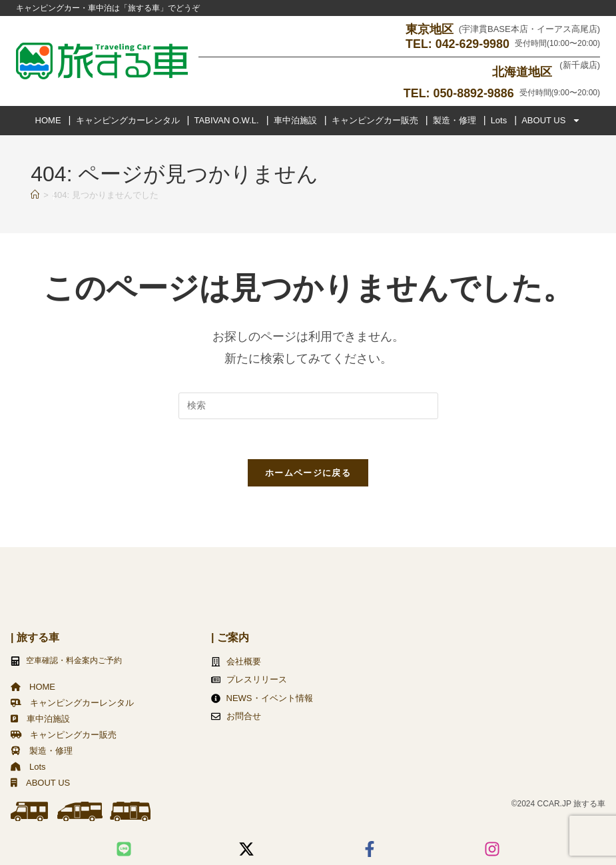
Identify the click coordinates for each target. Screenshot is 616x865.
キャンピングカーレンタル (128, 120)
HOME (48, 120)
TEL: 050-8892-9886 (459, 93)
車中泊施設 (295, 120)
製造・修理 (455, 120)
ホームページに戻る (308, 473)
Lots (499, 120)
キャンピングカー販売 (375, 120)
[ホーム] (35, 194)
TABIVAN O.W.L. (227, 120)
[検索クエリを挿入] (308, 405)
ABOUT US (551, 120)
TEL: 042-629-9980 (457, 44)
